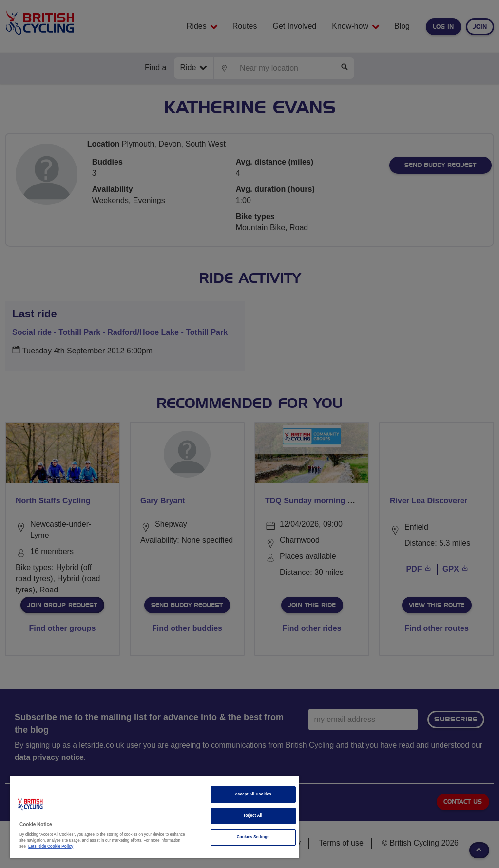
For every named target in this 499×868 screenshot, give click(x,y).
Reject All (253, 816)
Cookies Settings (253, 837)
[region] (154, 817)
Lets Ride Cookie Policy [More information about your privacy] (51, 846)
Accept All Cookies (253, 794)
